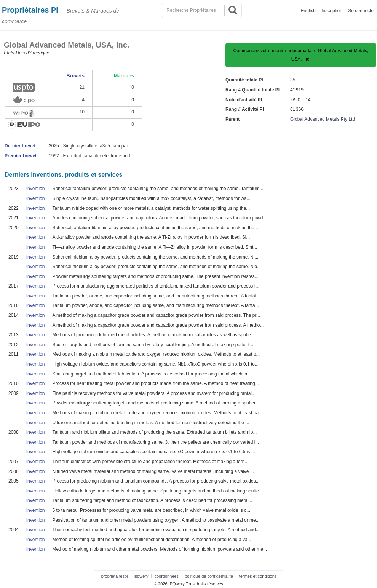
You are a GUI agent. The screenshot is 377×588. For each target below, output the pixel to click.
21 (82, 87)
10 (82, 112)
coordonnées (166, 576)
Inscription (332, 11)
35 (293, 80)
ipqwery (141, 576)
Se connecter (362, 11)
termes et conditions (258, 576)
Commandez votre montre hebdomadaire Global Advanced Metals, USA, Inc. (301, 55)
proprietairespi (115, 576)
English (308, 11)
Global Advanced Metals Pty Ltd (323, 119)
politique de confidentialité (209, 576)
